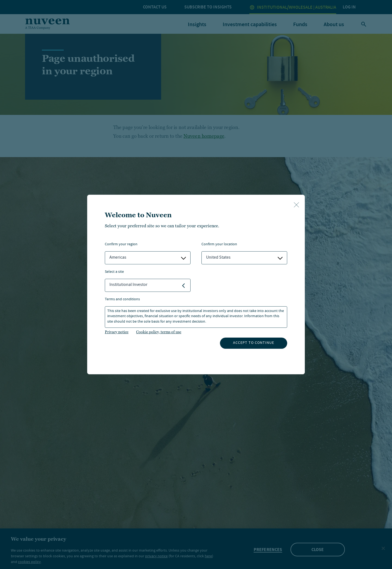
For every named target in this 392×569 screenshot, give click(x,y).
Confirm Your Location (219, 245)
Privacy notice (117, 332)
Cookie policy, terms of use (159, 332)
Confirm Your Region (121, 245)
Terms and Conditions (122, 300)
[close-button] (296, 205)
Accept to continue (254, 343)
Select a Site (114, 272)
